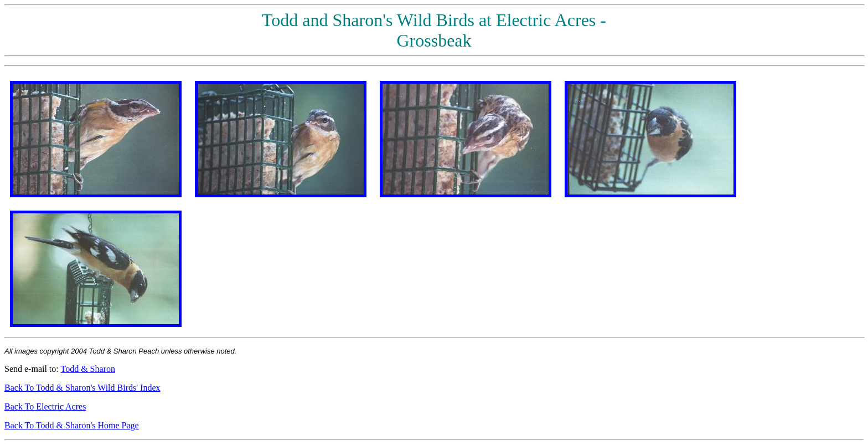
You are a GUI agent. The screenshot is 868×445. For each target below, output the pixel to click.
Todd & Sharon (87, 369)
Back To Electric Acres (45, 406)
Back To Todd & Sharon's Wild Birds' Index (82, 388)
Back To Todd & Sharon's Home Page (72, 425)
